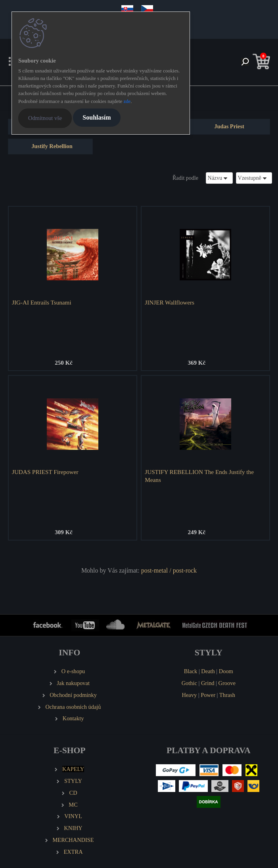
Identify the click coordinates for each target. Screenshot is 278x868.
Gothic (189, 683)
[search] (245, 62)
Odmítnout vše (45, 118)
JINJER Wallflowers (170, 302)
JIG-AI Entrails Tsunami (42, 302)
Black (191, 671)
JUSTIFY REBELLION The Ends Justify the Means (199, 476)
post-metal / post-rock (169, 570)
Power (208, 695)
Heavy (190, 695)
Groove (227, 683)
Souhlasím (97, 117)
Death (208, 671)
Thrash (227, 695)
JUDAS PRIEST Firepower (45, 472)
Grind (208, 683)
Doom (226, 671)
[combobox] (219, 178)
